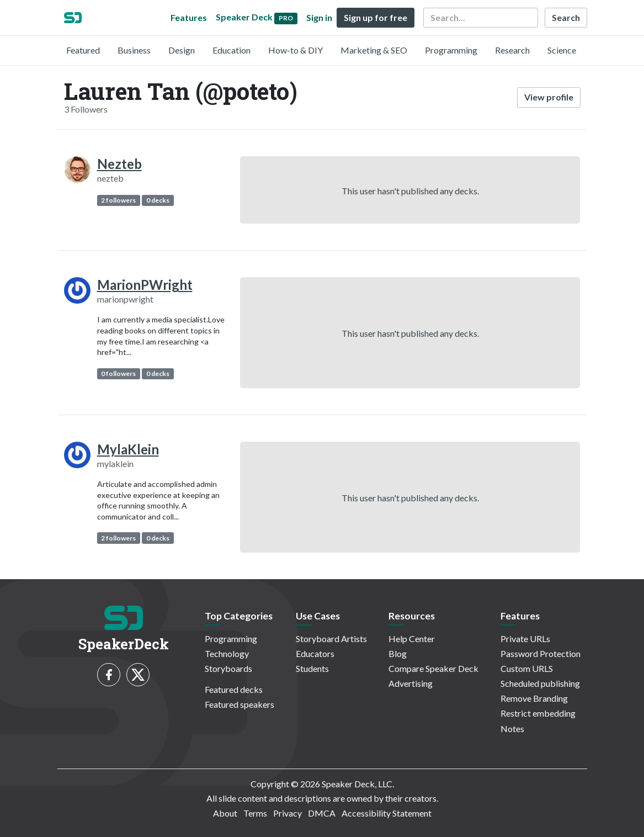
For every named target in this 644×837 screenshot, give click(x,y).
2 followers (118, 200)
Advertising (411, 683)
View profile (549, 97)
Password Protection (541, 653)
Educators (315, 653)
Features (189, 17)
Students (312, 668)
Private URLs (525, 639)
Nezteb (119, 164)
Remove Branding (534, 698)
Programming (451, 50)
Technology (227, 653)
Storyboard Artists (331, 639)
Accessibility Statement (387, 813)
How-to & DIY (296, 50)
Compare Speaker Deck (433, 668)
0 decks (158, 200)
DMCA (322, 813)
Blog (398, 653)
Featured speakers (239, 704)
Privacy (288, 813)
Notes (512, 729)
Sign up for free (376, 17)
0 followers (118, 374)
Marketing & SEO (374, 50)
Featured (83, 50)
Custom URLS (527, 668)
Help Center (412, 639)
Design (182, 50)
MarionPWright (145, 285)
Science (562, 50)
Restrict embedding (538, 713)
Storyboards (228, 668)
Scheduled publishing (540, 683)
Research (512, 50)
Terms (255, 813)
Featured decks (234, 689)
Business (134, 50)
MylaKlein (128, 449)
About (225, 813)
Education (231, 50)
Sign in (319, 17)
